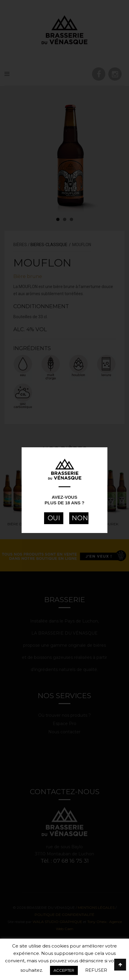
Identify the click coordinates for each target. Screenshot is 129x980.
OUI (54, 518)
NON (80, 518)
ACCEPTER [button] (64, 970)
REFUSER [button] (96, 970)
